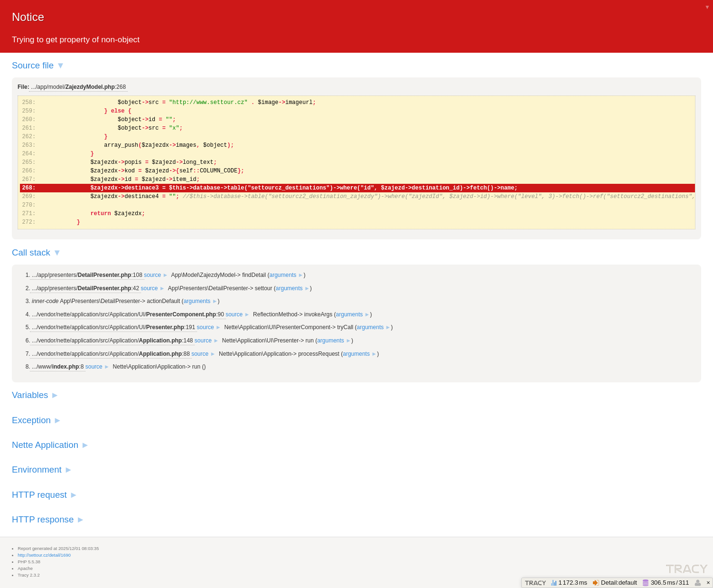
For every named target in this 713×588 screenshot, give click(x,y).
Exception (31, 420)
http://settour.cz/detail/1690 (44, 555)
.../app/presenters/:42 (85, 288)
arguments (283, 275)
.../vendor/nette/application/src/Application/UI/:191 (113, 327)
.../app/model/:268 (78, 87)
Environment (37, 469)
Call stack (31, 252)
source (152, 275)
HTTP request (39, 495)
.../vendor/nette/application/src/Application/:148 (112, 341)
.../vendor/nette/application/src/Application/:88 (111, 354)
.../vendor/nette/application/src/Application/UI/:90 (128, 314)
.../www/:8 (58, 367)
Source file (33, 65)
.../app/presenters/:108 (87, 275)
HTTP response (43, 519)
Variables (30, 395)
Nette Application (45, 445)
